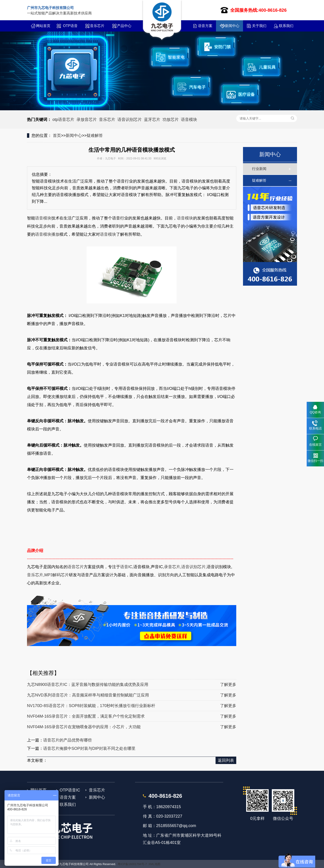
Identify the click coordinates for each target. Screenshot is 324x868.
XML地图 (154, 864)
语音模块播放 (47, 234)
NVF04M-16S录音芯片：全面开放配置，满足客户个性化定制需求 (86, 716)
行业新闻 (259, 169)
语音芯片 (76, 567)
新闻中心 (232, 26)
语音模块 (189, 120)
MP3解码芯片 (57, 575)
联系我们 (286, 26)
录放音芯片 (87, 120)
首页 (57, 136)
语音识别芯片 (130, 120)
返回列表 (226, 760)
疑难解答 (95, 136)
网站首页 (43, 26)
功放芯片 (171, 120)
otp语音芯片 (63, 120)
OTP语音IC (70, 28)
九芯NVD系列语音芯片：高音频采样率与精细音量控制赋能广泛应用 (88, 695)
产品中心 (124, 26)
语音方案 (205, 26)
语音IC (126, 567)
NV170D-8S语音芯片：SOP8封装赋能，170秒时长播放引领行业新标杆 (91, 706)
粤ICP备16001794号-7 (132, 864)
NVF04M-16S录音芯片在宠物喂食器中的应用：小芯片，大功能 (84, 727)
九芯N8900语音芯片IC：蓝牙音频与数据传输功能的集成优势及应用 (88, 685)
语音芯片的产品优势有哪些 (67, 740)
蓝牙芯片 (152, 120)
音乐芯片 (97, 26)
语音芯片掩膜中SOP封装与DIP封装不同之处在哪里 (89, 748)
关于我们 (259, 26)
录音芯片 (172, 567)
